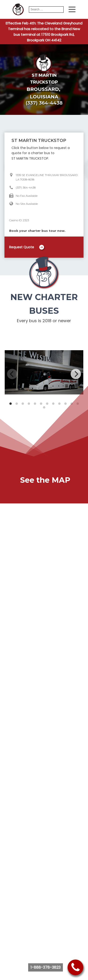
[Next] (76, 374)
